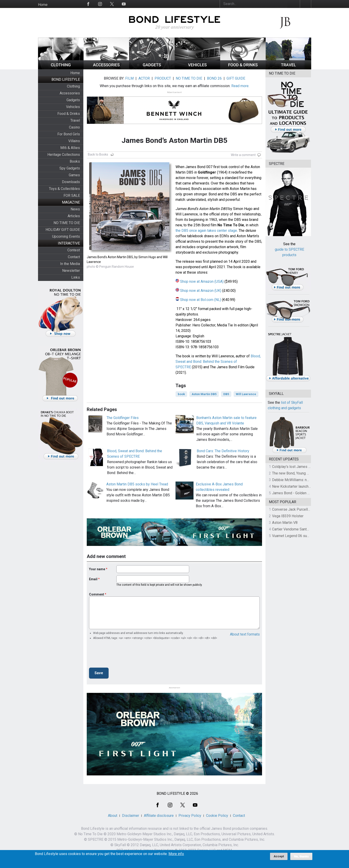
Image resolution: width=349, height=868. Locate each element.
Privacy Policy (190, 816)
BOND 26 (214, 78)
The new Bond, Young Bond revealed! (301, 473)
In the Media (70, 264)
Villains (74, 141)
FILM (129, 78)
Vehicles (73, 107)
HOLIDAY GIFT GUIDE (63, 230)
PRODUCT (163, 78)
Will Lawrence (246, 394)
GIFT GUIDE (236, 78)
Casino (74, 127)
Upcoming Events (66, 236)
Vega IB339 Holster (288, 516)
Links (76, 277)
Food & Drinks (69, 114)
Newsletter (71, 271)
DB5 (226, 394)
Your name (97, 569)
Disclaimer (131, 816)
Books (75, 161)
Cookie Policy (217, 816)
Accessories (70, 93)
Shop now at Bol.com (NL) (201, 300)
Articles (74, 216)
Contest (74, 250)
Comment (97, 594)
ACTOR (144, 78)
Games (74, 175)
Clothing (73, 86)
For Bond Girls (69, 134)
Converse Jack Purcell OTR (294, 509)
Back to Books (98, 154)
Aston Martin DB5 (204, 394)
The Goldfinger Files (123, 418)
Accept (279, 856)
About (113, 816)
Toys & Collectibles (64, 189)
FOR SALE (72, 196)
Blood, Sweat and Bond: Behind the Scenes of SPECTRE (218, 362)
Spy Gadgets (70, 168)
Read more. (240, 86)
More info (176, 854)
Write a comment (243, 155)
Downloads (71, 182)
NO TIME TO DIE (67, 223)
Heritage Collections (64, 155)
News (75, 209)
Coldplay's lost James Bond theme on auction (308, 467)
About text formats (245, 634)
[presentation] (124, 655)
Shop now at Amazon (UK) (201, 291)
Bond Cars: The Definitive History (223, 451)
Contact (74, 257)
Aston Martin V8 (285, 523)
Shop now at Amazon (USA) (202, 281)
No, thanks (301, 856)
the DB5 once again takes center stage (206, 231)
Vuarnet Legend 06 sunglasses (297, 536)
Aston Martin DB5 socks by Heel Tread (137, 484)
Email (93, 579)
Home (43, 5)
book (181, 394)
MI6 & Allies (70, 148)
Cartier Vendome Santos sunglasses (301, 529)
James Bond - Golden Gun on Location (302, 493)
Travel (75, 120)
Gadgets (73, 100)
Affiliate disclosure (159, 816)
